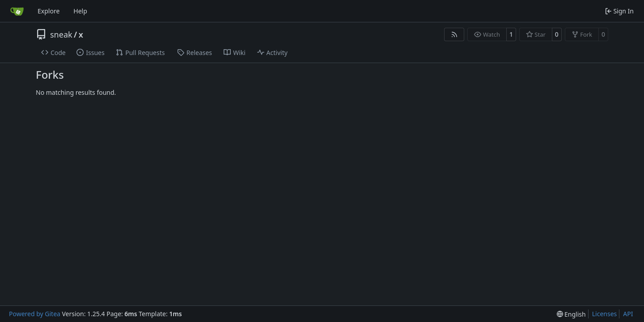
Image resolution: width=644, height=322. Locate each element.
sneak (61, 34)
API (628, 314)
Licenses (605, 314)
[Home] (17, 11)
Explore (49, 11)
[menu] (571, 314)
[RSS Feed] (454, 34)
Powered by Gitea (35, 314)
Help (80, 11)
